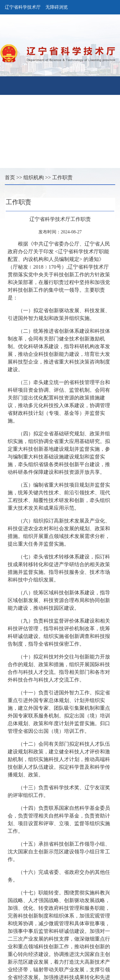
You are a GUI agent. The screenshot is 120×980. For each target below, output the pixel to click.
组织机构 (34, 177)
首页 (10, 177)
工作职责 (62, 177)
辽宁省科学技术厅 (23, 7)
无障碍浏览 (57, 7)
